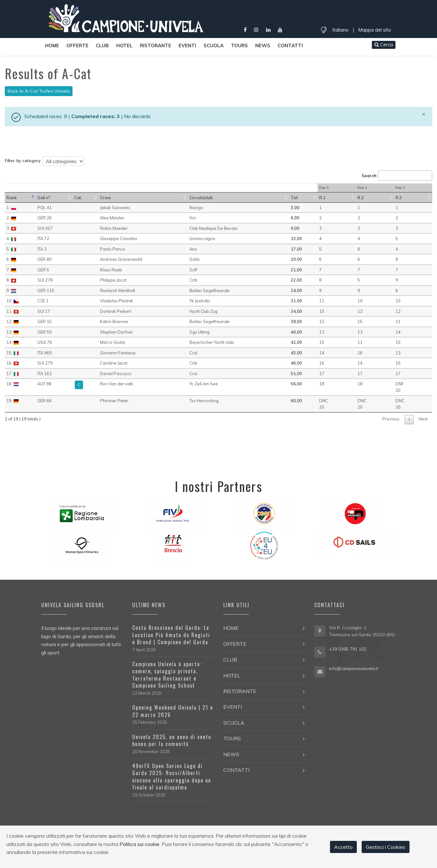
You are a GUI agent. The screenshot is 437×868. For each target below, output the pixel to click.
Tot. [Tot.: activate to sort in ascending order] (295, 198)
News (263, 45)
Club (102, 45)
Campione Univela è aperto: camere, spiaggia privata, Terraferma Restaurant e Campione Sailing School (167, 675)
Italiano (340, 30)
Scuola (214, 45)
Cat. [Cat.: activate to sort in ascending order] (78, 198)
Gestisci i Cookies (386, 847)
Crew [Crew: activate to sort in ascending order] (105, 198)
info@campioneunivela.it (354, 668)
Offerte (77, 45)
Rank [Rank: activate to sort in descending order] (11, 198)
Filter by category (23, 161)
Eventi (187, 45)
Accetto (343, 847)
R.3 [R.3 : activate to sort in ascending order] (399, 198)
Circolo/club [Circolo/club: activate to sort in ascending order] (201, 198)
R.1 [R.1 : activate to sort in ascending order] (322, 198)
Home (52, 45)
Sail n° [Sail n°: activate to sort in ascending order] (44, 198)
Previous (391, 419)
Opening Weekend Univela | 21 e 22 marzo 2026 (173, 711)
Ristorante (156, 45)
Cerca (384, 45)
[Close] (424, 114)
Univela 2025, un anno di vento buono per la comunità (172, 740)
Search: (397, 176)
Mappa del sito (375, 30)
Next (423, 419)
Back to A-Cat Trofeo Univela (39, 91)
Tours (239, 45)
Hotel (124, 45)
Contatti (290, 45)
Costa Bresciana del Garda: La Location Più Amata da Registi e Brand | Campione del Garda (171, 635)
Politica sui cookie (139, 844)
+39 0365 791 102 (348, 649)
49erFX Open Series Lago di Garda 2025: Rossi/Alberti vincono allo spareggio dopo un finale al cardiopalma (172, 777)
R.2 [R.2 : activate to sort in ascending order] (361, 198)
